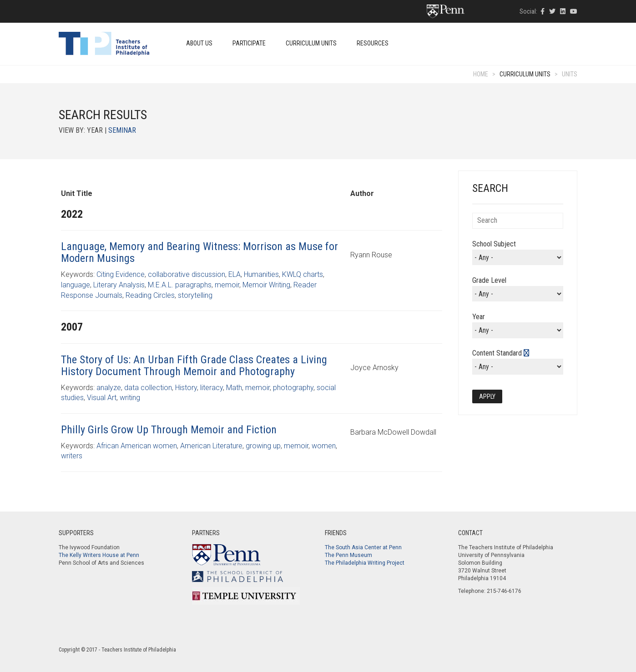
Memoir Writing (266, 285)
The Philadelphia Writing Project (365, 563)
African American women (137, 446)
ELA (235, 274)
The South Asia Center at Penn (363, 547)
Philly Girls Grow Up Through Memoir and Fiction (169, 430)
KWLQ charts (303, 274)
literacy (212, 388)
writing (130, 398)
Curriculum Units (311, 43)
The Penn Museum (348, 555)
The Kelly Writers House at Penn (99, 555)
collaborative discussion (187, 274)
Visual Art (102, 398)
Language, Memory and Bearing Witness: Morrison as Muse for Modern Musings (199, 252)
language (76, 285)
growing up (263, 446)
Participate (249, 43)
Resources (373, 43)
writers (72, 456)
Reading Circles (150, 295)
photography (293, 388)
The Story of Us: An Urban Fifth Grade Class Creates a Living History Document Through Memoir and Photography (194, 366)
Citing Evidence (121, 274)
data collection (148, 388)
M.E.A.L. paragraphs (180, 285)
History (186, 388)
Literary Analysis (119, 285)
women (324, 446)
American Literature (211, 446)
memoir (227, 285)
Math (234, 388)
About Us (199, 43)
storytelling (195, 295)
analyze (109, 388)
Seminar (122, 130)
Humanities (261, 274)
